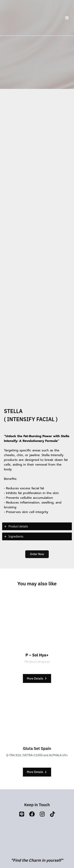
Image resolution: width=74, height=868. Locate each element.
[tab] (37, 526)
